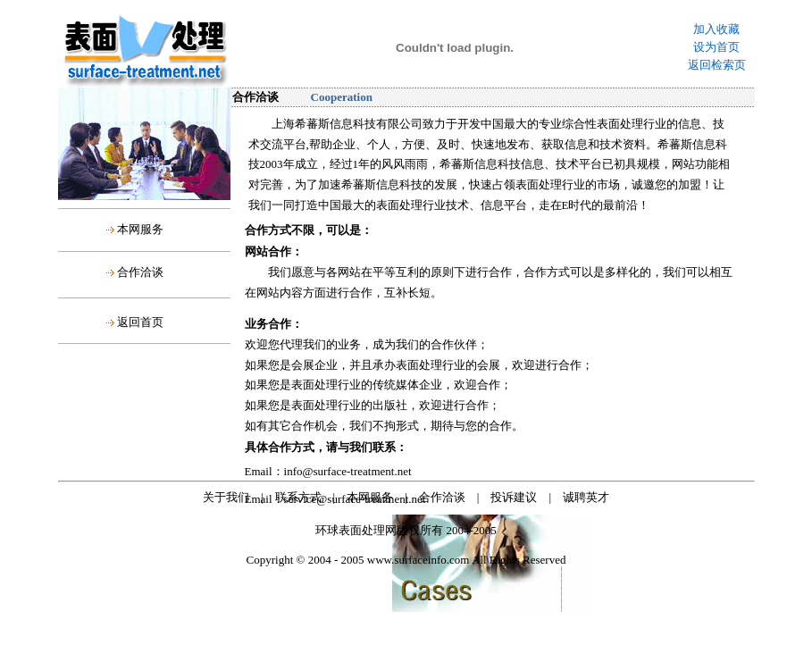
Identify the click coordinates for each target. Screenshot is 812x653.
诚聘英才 (586, 497)
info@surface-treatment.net (348, 471)
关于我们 (226, 497)
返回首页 (140, 322)
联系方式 (298, 497)
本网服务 (140, 229)
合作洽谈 (140, 272)
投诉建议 (514, 497)
